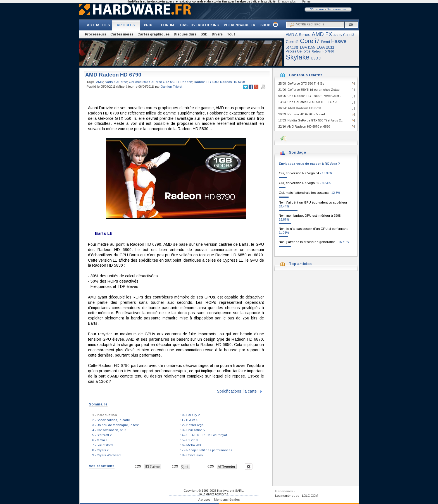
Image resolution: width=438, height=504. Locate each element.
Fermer (307, 2)
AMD (100, 82)
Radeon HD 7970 (323, 52)
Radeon (186, 82)
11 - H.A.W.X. (189, 420)
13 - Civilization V (193, 430)
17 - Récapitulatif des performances (206, 450)
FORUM (167, 25)
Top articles (300, 264)
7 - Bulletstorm (103, 445)
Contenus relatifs (306, 75)
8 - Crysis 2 (100, 450)
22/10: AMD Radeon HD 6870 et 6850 (304, 126)
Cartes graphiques (153, 34)
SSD (204, 34)
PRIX (148, 25)
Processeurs (96, 34)
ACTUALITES (98, 25)
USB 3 (316, 58)
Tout (231, 34)
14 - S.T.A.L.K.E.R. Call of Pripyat (203, 435)
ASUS (338, 35)
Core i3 (349, 35)
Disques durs (185, 34)
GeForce (121, 82)
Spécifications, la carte (237, 391)
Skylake (298, 57)
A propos (204, 500)
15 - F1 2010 (189, 440)
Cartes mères (122, 34)
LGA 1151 (292, 48)
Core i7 (310, 41)
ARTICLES (126, 25)
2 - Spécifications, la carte (111, 420)
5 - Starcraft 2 (102, 435)
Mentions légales (227, 500)
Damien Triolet (171, 87)
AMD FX (322, 34)
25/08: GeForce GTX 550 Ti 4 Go (301, 83)
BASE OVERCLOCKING (200, 25)
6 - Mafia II (100, 440)
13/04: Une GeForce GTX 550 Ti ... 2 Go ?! (308, 102)
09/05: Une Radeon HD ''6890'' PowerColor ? (310, 96)
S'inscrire (317, 9)
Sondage (297, 152)
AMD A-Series (298, 35)
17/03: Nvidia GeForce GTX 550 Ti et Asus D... (311, 120)
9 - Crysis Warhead (106, 455)
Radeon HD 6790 (232, 82)
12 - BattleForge (192, 425)
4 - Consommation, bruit (109, 430)
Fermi (325, 42)
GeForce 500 (138, 82)
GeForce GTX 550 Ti (164, 82)
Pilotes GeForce (298, 51)
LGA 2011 (325, 47)
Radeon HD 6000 (206, 82)
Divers (217, 34)
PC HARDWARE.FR (240, 25)
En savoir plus (287, 2)
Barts (109, 82)
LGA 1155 (308, 47)
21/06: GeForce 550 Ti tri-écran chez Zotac (309, 90)
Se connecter (337, 9)
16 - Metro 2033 (191, 445)
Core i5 (292, 42)
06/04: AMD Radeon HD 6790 (300, 108)
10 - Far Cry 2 (190, 415)
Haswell (340, 41)
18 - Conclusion (191, 455)
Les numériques (287, 496)
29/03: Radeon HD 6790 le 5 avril (302, 114)
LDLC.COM (310, 496)
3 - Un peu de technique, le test (115, 425)
